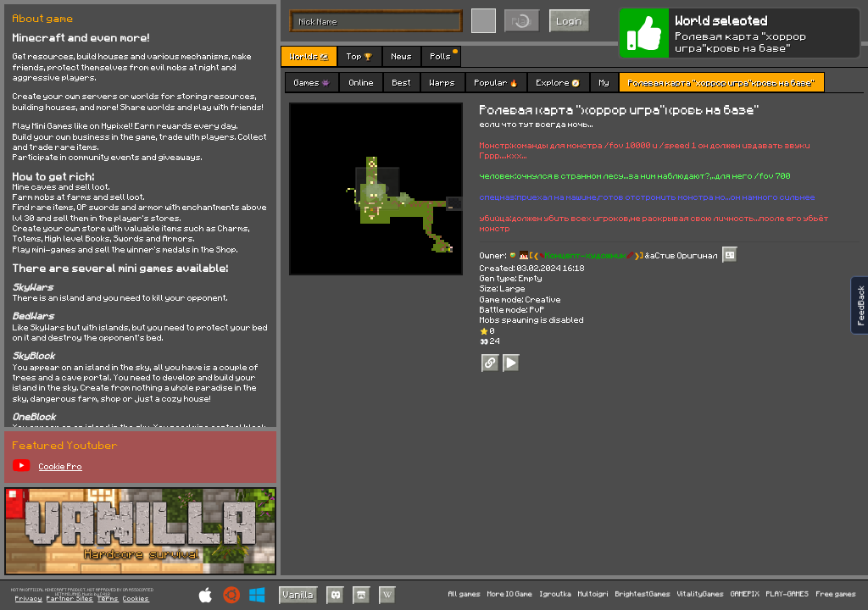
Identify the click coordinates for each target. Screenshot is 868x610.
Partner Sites (70, 599)
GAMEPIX (745, 594)
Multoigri (593, 594)
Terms (108, 599)
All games (465, 594)
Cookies (136, 599)
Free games (836, 594)
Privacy (29, 599)
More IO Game (510, 594)
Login (570, 21)
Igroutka (556, 594)
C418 (105, 594)
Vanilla (298, 594)
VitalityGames (701, 594)
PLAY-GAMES (787, 594)
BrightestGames (643, 594)
